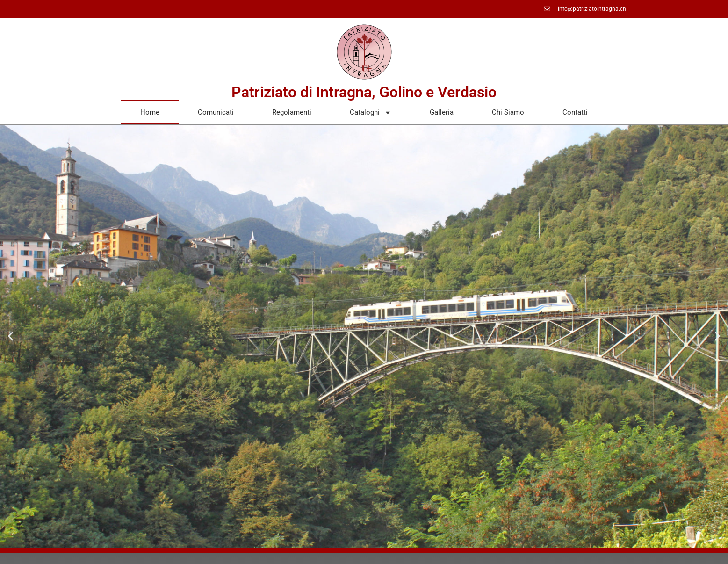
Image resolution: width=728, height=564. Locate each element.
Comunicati (216, 112)
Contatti (575, 112)
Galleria (442, 112)
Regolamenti (292, 112)
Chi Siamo (508, 112)
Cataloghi (371, 112)
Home (150, 112)
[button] (11, 336)
